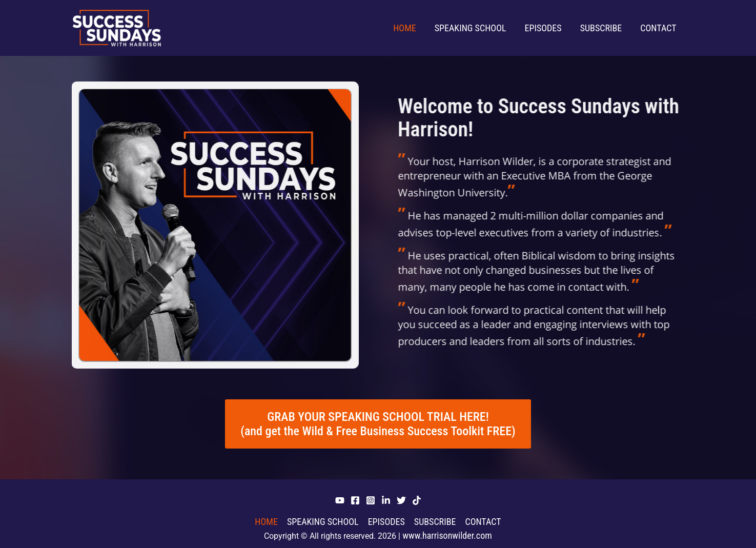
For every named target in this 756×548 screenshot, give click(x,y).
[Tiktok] (417, 500)
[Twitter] (401, 500)
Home (405, 28)
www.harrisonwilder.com (447, 535)
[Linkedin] (386, 500)
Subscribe (601, 28)
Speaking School (471, 28)
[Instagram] (371, 500)
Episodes (543, 28)
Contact (658, 28)
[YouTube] (340, 500)
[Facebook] (355, 500)
